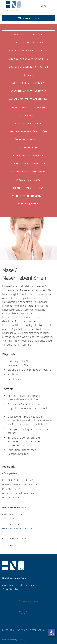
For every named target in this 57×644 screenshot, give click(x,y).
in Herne (23, 612)
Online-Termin (28, 18)
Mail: (17, 529)
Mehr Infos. (11, 546)
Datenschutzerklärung (31, 630)
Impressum (8, 630)
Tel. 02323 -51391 (12, 525)
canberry (21, 640)
